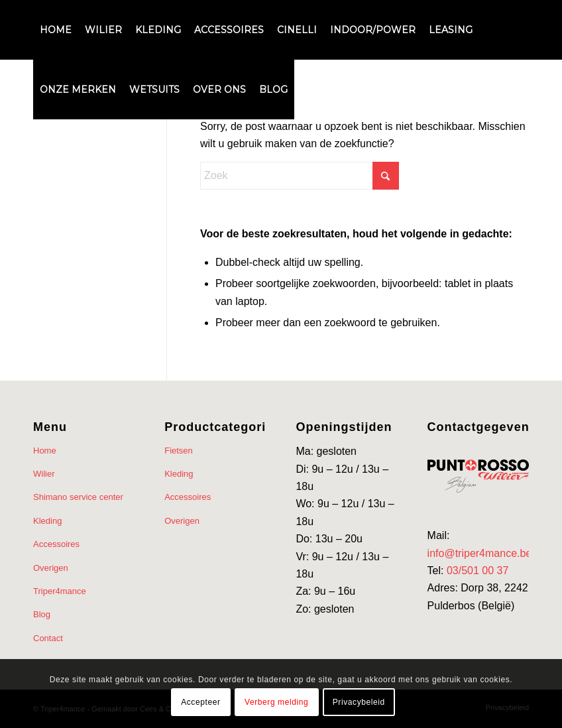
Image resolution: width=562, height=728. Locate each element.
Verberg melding (276, 702)
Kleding (47, 521)
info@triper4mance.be (480, 553)
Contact (48, 638)
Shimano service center (78, 497)
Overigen (51, 568)
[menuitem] (56, 30)
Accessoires (56, 544)
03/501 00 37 (478, 571)
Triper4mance (60, 591)
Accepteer (200, 702)
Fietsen (179, 451)
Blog (42, 614)
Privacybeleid (359, 702)
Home (45, 451)
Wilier (44, 474)
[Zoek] (300, 176)
